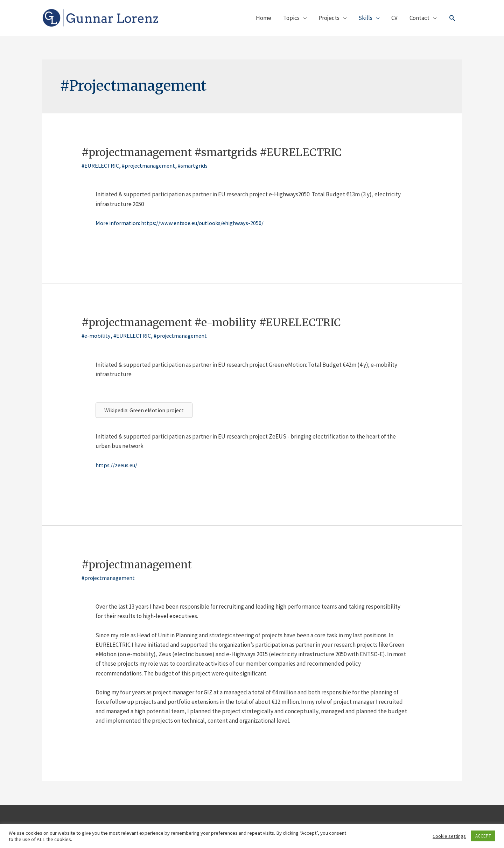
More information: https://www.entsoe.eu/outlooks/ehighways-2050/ (181, 223)
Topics (291, 18)
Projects (329, 18)
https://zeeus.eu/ (118, 465)
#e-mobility (96, 336)
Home (264, 18)
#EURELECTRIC (101, 166)
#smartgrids (196, 166)
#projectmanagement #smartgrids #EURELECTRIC (212, 152)
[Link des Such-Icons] (452, 18)
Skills (365, 18)
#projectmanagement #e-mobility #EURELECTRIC (211, 322)
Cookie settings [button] (449, 836)
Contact (419, 18)
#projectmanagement (150, 166)
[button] (144, 410)
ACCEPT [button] (483, 836)
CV (394, 18)
